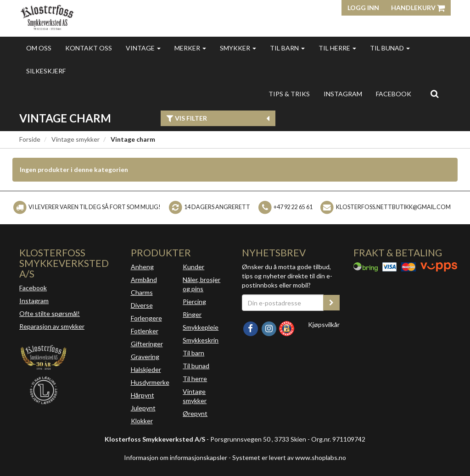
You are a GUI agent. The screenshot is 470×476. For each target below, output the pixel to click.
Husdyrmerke (150, 382)
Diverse (142, 305)
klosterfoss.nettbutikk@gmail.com (393, 207)
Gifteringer (147, 344)
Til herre (337, 48)
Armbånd (144, 280)
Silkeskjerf (46, 71)
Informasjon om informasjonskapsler (176, 457)
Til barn (287, 48)
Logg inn (363, 8)
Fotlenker (145, 331)
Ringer (192, 314)
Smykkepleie (201, 327)
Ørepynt (195, 413)
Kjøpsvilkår (324, 324)
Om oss (39, 48)
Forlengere (146, 318)
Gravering (145, 357)
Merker (190, 48)
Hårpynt (143, 395)
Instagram (34, 301)
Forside (30, 139)
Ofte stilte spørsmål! (50, 313)
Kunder (193, 267)
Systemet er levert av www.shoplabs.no (289, 457)
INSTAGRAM (343, 94)
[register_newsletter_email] (331, 303)
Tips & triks (289, 94)
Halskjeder (146, 369)
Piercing (194, 302)
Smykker (238, 48)
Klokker (142, 421)
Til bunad (390, 48)
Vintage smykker (76, 139)
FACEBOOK (394, 94)
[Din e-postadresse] (283, 303)
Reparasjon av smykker (52, 326)
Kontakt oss (89, 48)
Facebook (33, 288)
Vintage (143, 48)
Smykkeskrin (201, 340)
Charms (142, 292)
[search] (434, 94)
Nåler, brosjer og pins (201, 284)
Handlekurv (418, 8)
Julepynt (143, 408)
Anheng (142, 267)
